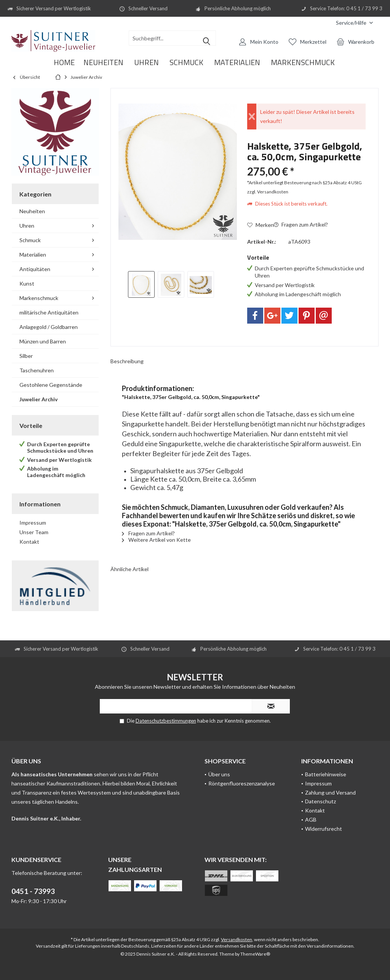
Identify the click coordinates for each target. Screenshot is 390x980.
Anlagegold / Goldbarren (49, 327)
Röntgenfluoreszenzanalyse (242, 783)
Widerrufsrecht (324, 829)
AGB (311, 820)
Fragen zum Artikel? (301, 224)
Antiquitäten (35, 269)
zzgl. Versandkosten (268, 192)
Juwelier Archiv (38, 399)
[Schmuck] (186, 63)
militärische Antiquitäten (49, 312)
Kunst (27, 283)
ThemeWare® (255, 954)
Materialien (33, 255)
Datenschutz (320, 801)
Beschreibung (127, 361)
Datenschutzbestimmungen (166, 721)
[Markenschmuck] (303, 63)
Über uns (219, 774)
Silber (26, 356)
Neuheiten (32, 211)
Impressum (33, 523)
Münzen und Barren (43, 341)
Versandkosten (237, 939)
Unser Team (34, 532)
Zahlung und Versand (330, 792)
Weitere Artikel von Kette (156, 540)
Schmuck (30, 240)
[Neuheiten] (103, 63)
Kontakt (29, 542)
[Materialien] (237, 63)
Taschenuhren (37, 370)
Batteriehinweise (326, 774)
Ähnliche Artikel (129, 569)
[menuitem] (354, 23)
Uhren (27, 226)
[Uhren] (146, 63)
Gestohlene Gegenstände (51, 385)
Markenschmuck (39, 298)
